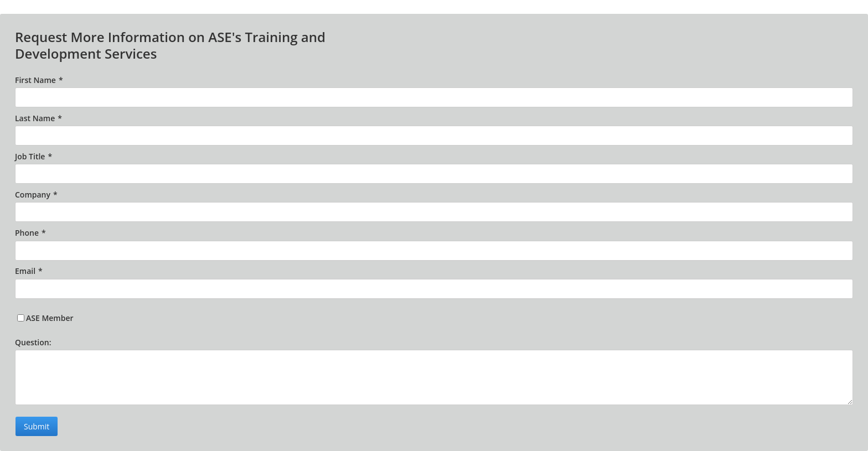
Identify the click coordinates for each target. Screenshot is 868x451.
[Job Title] (434, 174)
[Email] (434, 289)
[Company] (434, 212)
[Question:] (434, 377)
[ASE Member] (21, 318)
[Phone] (434, 251)
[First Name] (434, 97)
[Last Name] (434, 136)
